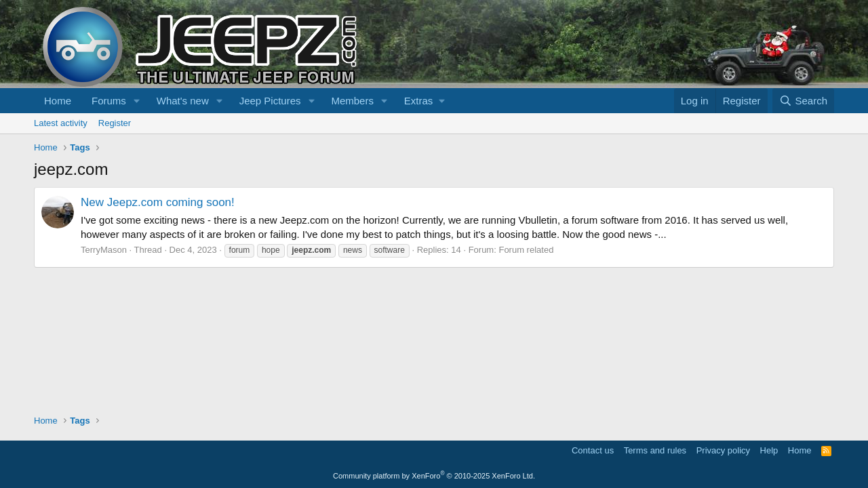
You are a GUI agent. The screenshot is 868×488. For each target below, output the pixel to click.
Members (352, 101)
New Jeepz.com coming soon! (158, 202)
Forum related (526, 250)
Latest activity (61, 123)
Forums (109, 101)
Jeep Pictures (270, 101)
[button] (137, 101)
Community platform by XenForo (434, 476)
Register (115, 123)
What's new (183, 101)
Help (769, 450)
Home (58, 101)
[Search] (803, 101)
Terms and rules (655, 450)
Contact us (593, 450)
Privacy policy (723, 450)
